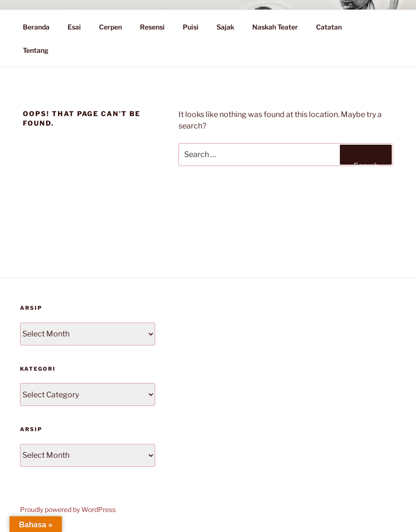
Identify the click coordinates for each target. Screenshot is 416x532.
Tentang (40, 50)
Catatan (333, 27)
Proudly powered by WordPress (68, 509)
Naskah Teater (275, 27)
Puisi (191, 27)
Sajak (225, 27)
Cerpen (110, 27)
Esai (74, 27)
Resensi (152, 27)
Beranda (36, 27)
